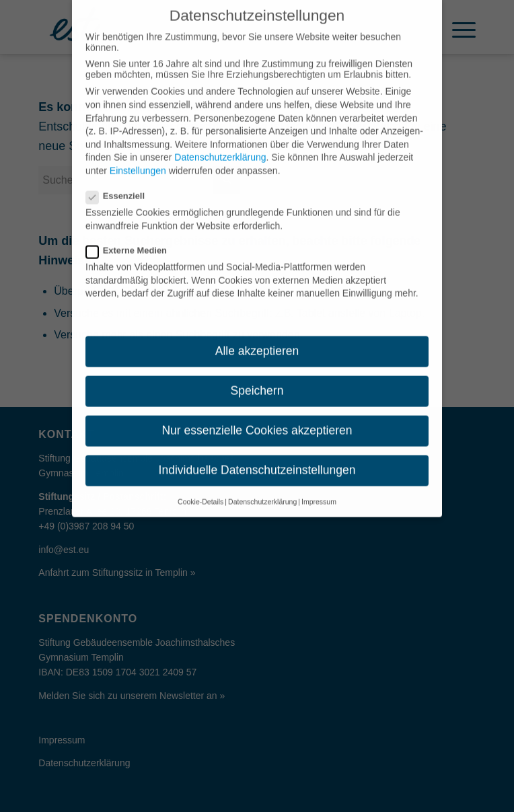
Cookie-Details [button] (200, 489)
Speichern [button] (257, 379)
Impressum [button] (319, 489)
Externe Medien (132, 238)
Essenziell (121, 184)
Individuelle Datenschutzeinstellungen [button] (257, 458)
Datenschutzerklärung (220, 145)
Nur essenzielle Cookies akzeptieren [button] (257, 418)
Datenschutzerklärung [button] (262, 489)
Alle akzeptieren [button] (257, 339)
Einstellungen (138, 159)
